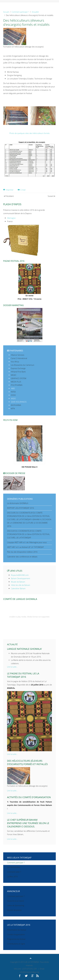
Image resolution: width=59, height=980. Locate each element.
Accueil (6, 12)
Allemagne (11, 218)
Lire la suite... (12, 667)
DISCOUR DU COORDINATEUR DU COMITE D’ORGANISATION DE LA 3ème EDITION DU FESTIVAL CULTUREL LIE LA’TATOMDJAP (28, 534)
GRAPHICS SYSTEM (19, 378)
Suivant (52, 196)
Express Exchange (18, 368)
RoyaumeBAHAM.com (20, 575)
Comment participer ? (20, 12)
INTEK (13, 392)
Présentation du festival (17, 930)
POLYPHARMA (17, 385)
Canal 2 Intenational (19, 358)
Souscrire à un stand (15, 901)
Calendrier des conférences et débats (22, 557)
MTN (13, 409)
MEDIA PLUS (16, 382)
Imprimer (9, 190)
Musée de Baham (18, 582)
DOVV (13, 395)
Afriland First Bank (18, 372)
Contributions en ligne (16, 944)
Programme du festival (16, 939)
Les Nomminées (14, 867)
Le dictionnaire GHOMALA (18, 503)
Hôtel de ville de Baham (20, 585)
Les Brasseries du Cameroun (23, 365)
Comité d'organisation (16, 934)
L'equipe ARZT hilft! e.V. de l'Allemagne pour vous (27, 542)
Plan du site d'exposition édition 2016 (22, 552)
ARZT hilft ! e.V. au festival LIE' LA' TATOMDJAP (25, 547)
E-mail (22, 190)
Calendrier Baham (18, 588)
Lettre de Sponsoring (16, 905)
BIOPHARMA (16, 405)
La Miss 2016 (12, 876)
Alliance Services (18, 355)
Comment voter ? (14, 872)
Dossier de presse (14, 910)
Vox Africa (15, 362)
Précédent (9, 196)
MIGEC (14, 375)
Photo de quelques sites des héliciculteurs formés (29, 133)
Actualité (35, 12)
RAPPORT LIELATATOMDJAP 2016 (21, 508)
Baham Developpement (20, 578)
